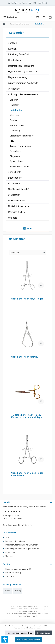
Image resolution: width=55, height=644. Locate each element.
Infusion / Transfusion (20, 54)
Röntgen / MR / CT (19, 212)
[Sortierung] (27, 253)
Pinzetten (15, 105)
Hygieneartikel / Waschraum (23, 72)
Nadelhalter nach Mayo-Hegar (27, 299)
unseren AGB (33, 611)
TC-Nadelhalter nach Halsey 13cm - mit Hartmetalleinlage (26, 416)
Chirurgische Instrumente (23, 94)
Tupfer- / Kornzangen (20, 146)
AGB (7, 537)
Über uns (9, 556)
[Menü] (10, 17)
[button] (5, 639)
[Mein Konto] (44, 17)
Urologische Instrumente (22, 136)
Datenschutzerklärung (15, 541)
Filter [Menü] (28, 228)
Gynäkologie (16, 131)
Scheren (14, 100)
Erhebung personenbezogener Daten (22, 549)
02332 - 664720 (12, 511)
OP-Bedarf (14, 89)
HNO (12, 141)
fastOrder (10, 576)
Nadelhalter (16, 110)
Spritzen (12, 43)
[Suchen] (31, 17)
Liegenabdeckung (18, 77)
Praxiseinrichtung (17, 201)
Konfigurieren (44, 633)
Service (7, 564)
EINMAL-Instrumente (20, 166)
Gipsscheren (16, 151)
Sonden (14, 120)
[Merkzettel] (38, 17)
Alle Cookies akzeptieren (29, 640)
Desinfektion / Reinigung (21, 66)
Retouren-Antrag (13, 573)
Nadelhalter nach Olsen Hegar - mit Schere (27, 474)
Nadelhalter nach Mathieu (25, 357)
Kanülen (12, 49)
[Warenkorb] (50, 17)
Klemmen (14, 115)
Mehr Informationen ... (34, 628)
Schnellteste (15, 172)
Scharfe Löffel (17, 125)
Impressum (10, 552)
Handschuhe (15, 60)
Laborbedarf (15, 178)
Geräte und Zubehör (19, 189)
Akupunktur (14, 183)
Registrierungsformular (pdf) (18, 569)
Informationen (10, 533)
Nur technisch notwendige (19, 633)
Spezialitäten (16, 161)
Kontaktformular (26, 525)
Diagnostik (15, 156)
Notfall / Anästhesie (19, 206)
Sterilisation (14, 195)
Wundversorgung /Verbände (23, 83)
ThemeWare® (32, 616)
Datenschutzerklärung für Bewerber (22, 545)
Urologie (13, 218)
